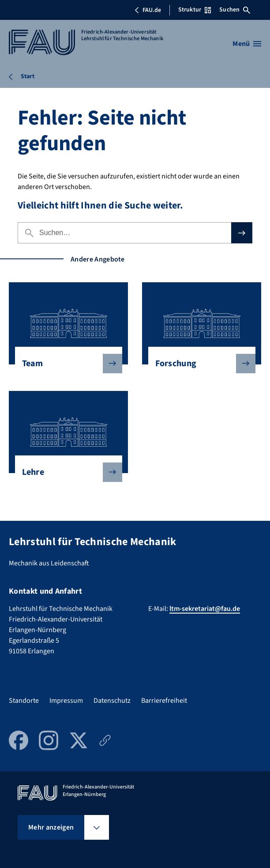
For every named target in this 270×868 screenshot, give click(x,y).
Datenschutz (112, 701)
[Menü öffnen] (247, 44)
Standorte (24, 701)
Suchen (235, 10)
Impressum (66, 701)
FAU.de (148, 10)
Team (65, 364)
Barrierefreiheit (164, 701)
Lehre (65, 472)
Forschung (198, 364)
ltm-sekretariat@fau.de (205, 609)
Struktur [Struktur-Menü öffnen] (195, 10)
